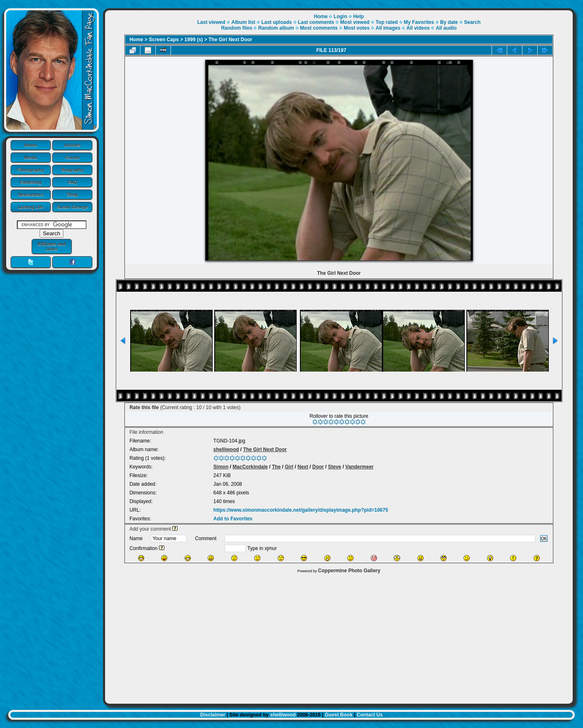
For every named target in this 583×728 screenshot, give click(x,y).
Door (318, 467)
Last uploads (276, 22)
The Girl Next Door (230, 40)
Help (358, 16)
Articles (73, 145)
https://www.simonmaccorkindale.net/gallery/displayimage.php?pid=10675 (301, 510)
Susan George (72, 207)
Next (303, 467)
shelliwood (226, 449)
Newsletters (30, 194)
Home (31, 145)
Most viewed (355, 22)
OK (544, 538)
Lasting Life (30, 207)
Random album (276, 28)
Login (341, 16)
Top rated (387, 22)
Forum (73, 157)
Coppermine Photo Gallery (349, 571)
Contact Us (370, 715)
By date (449, 22)
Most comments (319, 28)
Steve (335, 467)
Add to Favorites (233, 519)
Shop (73, 194)
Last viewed (211, 22)
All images (388, 28)
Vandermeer (359, 467)
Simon (221, 467)
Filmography (30, 170)
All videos (418, 28)
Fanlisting (30, 182)
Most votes (357, 28)
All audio (446, 28)
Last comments (316, 22)
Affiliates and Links (51, 246)
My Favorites (419, 22)
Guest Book (338, 715)
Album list (243, 22)
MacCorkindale (250, 467)
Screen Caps (164, 40)
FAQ (72, 182)
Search (472, 22)
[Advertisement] (339, 637)
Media (31, 157)
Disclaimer (213, 715)
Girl (289, 467)
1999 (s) (194, 40)
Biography (73, 170)
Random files (237, 28)
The (276, 467)
